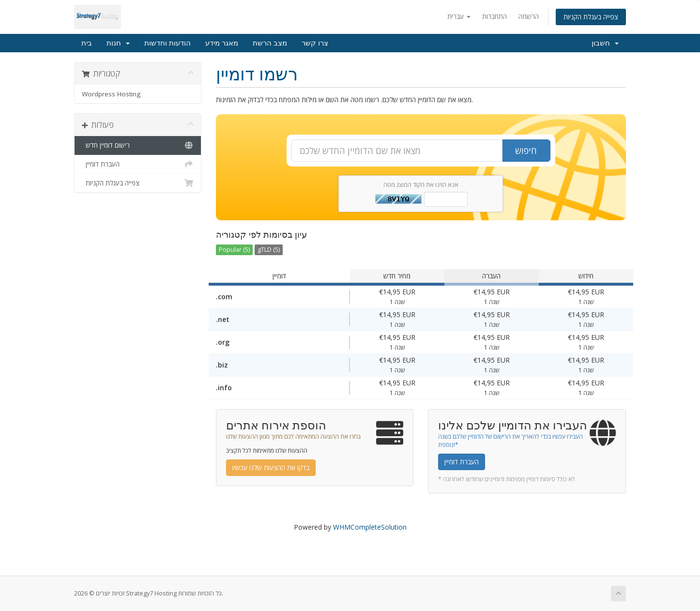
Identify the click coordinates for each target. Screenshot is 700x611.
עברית (459, 16)
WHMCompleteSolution (370, 527)
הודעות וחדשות (167, 43)
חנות (118, 43)
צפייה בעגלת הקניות (591, 17)
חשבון (605, 43)
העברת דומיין (138, 164)
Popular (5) (234, 250)
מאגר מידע (222, 43)
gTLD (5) (269, 250)
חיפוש (526, 151)
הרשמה (529, 16)
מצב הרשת (270, 43)
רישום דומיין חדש (138, 145)
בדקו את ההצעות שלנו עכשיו (271, 467)
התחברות (495, 16)
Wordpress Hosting (111, 94)
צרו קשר (315, 43)
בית (87, 43)
